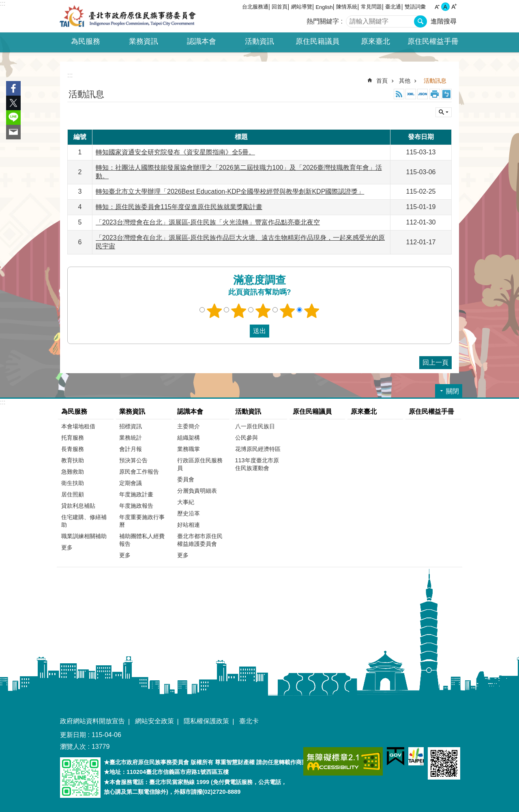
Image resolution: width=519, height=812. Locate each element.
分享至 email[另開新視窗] (13, 132)
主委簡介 (189, 426)
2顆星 (239, 311)
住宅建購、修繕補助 (84, 521)
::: (3, 3)
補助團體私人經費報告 (142, 540)
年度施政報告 (136, 506)
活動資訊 (248, 411)
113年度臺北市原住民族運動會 (257, 464)
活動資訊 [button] (259, 41)
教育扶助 (73, 460)
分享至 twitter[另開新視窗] (13, 103)
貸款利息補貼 (78, 506)
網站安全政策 (154, 721)
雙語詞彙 (415, 7)
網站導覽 (302, 7)
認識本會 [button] (202, 41)
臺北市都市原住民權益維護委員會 (200, 540)
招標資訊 (131, 426)
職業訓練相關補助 (84, 536)
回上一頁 (435, 362)
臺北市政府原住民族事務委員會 (128, 16)
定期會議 (131, 483)
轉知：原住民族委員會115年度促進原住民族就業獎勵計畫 (179, 207)
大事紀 (186, 502)
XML (411, 94)
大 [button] (454, 7)
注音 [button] (446, 94)
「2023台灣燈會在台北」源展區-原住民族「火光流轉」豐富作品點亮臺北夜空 (208, 222)
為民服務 (74, 411)
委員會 (186, 479)
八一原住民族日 (255, 426)
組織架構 (189, 438)
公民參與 (247, 438)
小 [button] (437, 7)
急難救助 (73, 472)
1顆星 (214, 311)
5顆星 (312, 311)
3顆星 (263, 311)
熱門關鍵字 (323, 21)
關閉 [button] (444, 112)
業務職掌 (189, 449)
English (324, 7)
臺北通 (393, 7)
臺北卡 (249, 721)
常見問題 (371, 7)
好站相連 (189, 525)
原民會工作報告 (139, 472)
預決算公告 (133, 460)
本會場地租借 (78, 426)
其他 (405, 81)
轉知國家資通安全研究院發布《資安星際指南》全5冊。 (175, 152)
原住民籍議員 (317, 41)
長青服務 (73, 449)
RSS (399, 94)
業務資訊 (132, 411)
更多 (67, 547)
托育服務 (73, 438)
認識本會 (190, 411)
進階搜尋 (444, 21)
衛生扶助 (73, 483)
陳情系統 (347, 7)
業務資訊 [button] (144, 41)
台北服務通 (255, 7)
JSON (422, 94)
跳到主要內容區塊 (4, 4)
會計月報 (131, 449)
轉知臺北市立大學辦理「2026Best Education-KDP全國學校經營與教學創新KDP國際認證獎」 (230, 191)
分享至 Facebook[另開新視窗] (13, 88)
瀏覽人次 (73, 747)
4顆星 (287, 311)
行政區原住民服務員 (200, 464)
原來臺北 (375, 41)
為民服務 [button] (86, 41)
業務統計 (131, 438)
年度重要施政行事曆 (142, 521)
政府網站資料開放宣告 (92, 721)
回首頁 (280, 7)
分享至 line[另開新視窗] (13, 118)
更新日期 (73, 735)
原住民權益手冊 (433, 41)
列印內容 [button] (435, 94)
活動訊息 (435, 81)
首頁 (382, 81)
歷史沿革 (189, 513)
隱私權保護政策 (206, 721)
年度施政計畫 (136, 494)
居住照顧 (73, 494)
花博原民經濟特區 (258, 449)
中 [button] (445, 7)
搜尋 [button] (420, 21)
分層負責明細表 (197, 491)
